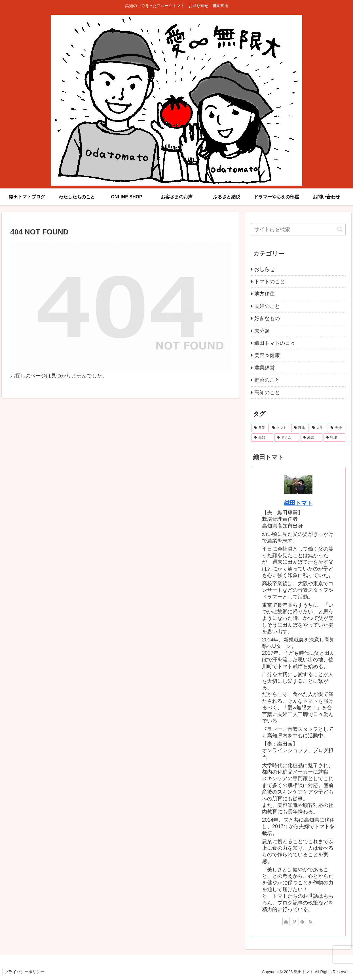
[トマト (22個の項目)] (280, 428)
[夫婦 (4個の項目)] (337, 428)
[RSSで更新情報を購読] (310, 922)
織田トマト (298, 503)
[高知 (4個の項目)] (262, 438)
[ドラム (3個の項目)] (287, 438)
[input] (298, 229)
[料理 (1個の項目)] (334, 438)
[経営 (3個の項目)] (311, 438)
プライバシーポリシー (25, 972)
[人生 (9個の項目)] (318, 428)
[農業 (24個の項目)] (260, 428)
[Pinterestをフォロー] (294, 922)
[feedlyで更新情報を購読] (302, 922)
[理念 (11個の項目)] (300, 428)
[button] (340, 229)
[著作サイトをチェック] (286, 922)
